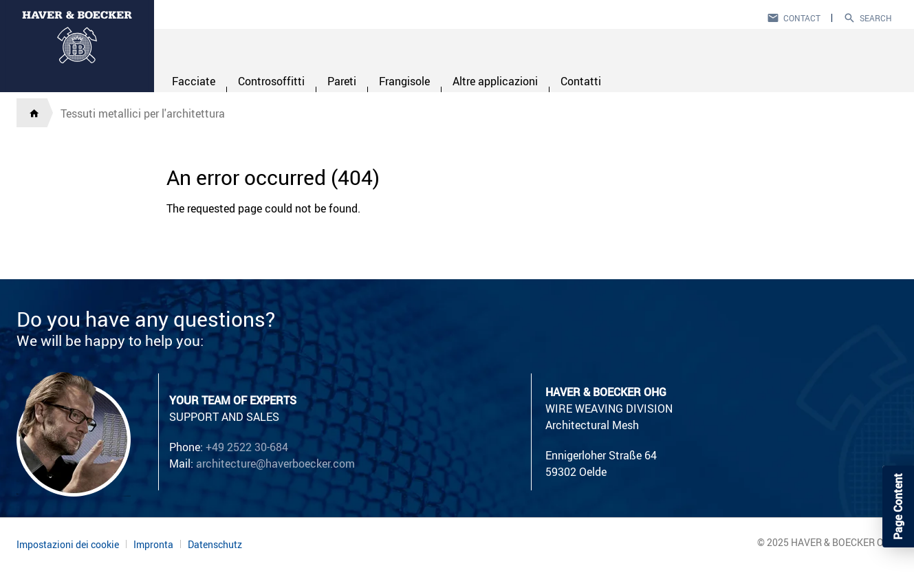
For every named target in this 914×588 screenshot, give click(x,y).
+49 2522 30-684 (247, 447)
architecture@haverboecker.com (275, 464)
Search (876, 18)
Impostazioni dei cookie (68, 544)
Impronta (153, 544)
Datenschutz (215, 545)
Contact (802, 18)
